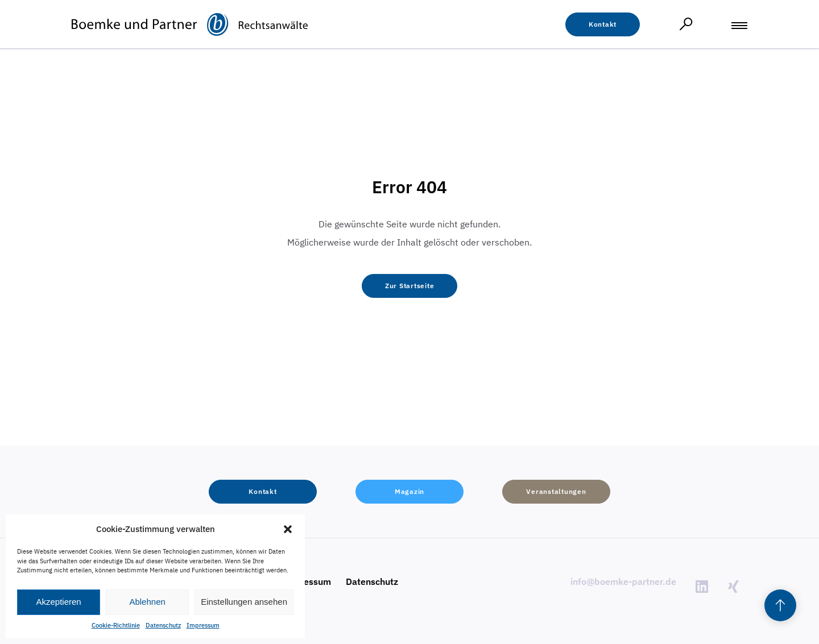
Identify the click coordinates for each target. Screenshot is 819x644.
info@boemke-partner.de (623, 581)
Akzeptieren (58, 602)
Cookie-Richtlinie (116, 625)
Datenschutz (163, 625)
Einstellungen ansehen (244, 602)
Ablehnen (147, 602)
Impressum (203, 625)
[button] (288, 529)
